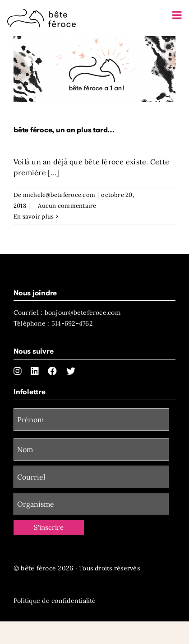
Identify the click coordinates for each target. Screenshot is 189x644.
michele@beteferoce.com (59, 195)
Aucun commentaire (67, 206)
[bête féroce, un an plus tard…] (94, 69)
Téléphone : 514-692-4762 (53, 323)
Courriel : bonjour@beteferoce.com (67, 313)
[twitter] (71, 371)
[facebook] (52, 371)
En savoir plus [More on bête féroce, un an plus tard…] (34, 217)
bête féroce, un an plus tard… (64, 130)
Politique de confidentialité (55, 601)
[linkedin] (35, 371)
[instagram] (18, 371)
